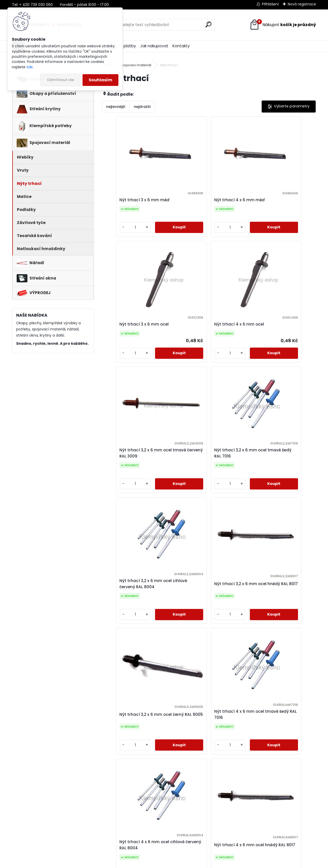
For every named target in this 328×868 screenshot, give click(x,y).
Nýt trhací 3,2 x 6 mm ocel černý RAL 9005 (276, 459)
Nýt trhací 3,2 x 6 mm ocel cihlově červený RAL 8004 (134, 459)
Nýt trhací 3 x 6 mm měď (132, 200)
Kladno (183, 838)
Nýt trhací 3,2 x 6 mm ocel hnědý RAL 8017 (205, 459)
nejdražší (142, 107)
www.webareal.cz (185, 863)
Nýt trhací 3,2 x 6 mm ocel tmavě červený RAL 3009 (205, 329)
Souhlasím (100, 80)
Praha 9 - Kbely (190, 825)
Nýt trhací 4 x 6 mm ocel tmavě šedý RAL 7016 (132, 590)
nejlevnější (116, 107)
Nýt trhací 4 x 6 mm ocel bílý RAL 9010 (243, 721)
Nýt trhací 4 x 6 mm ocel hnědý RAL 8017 (275, 590)
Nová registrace (302, 4)
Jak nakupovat (154, 46)
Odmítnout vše (60, 80)
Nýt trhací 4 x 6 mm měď (204, 200)
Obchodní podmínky (116, 824)
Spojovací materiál (135, 65)
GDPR (101, 830)
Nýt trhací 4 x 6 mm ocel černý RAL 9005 (168, 721)
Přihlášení (270, 4)
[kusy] (118, 229)
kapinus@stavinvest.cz (36, 817)
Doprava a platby (113, 817)
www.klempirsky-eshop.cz (38, 824)
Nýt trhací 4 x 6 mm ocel (132, 328)
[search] (208, 24)
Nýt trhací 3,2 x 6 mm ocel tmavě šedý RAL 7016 (276, 329)
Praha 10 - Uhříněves (195, 832)
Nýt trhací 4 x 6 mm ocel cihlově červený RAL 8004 (204, 590)
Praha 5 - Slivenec (193, 818)
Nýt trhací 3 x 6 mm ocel (274, 200)
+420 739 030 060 (36, 810)
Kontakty (181, 46)
